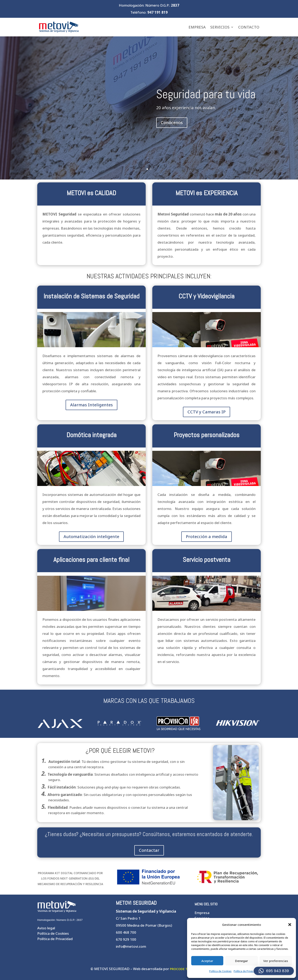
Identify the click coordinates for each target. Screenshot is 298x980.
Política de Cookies (220, 971)
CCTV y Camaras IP (207, 412)
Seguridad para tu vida (206, 94)
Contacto (249, 27)
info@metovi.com (131, 946)
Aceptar (207, 961)
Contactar (149, 850)
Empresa (197, 27)
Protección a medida (207, 537)
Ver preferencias (276, 961)
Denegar (242, 961)
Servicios (220, 27)
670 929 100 (126, 939)
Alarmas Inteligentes (91, 405)
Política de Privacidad (246, 971)
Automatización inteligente (91, 537)
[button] (290, 925)
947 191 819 (157, 12)
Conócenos (172, 123)
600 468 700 (126, 932)
